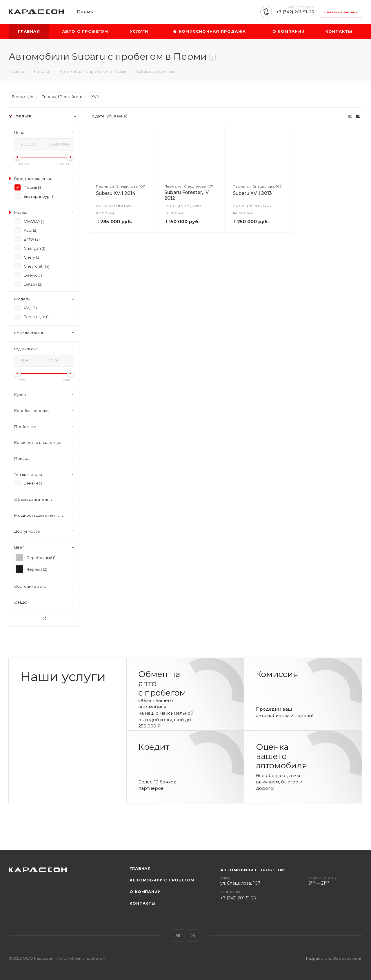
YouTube (193, 935)
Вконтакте (178, 935)
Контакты (142, 903)
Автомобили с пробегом (162, 880)
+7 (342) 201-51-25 (295, 12)
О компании (145, 892)
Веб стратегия (348, 958)
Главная (140, 868)
